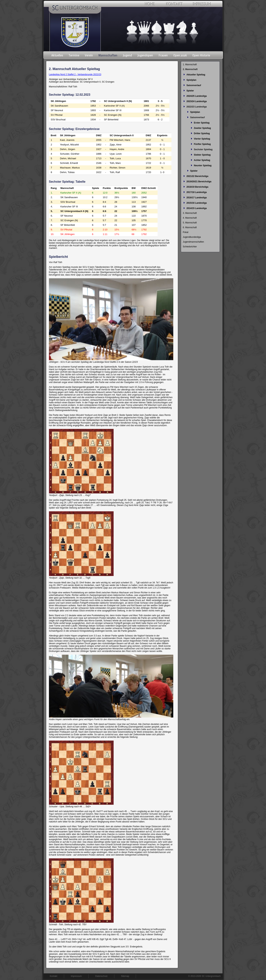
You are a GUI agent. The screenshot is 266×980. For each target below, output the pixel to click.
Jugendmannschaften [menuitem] (193, 242)
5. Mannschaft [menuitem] (190, 223)
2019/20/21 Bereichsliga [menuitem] (199, 182)
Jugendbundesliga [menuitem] (192, 237)
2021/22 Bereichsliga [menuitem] (197, 176)
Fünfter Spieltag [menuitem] (202, 144)
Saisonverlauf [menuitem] (194, 85)
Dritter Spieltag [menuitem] (202, 133)
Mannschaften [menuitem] (108, 55)
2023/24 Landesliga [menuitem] (197, 101)
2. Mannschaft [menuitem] (190, 69)
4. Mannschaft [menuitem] (190, 218)
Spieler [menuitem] (190, 91)
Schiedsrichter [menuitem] (190, 247)
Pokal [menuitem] (186, 232)
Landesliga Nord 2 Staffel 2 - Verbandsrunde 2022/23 (75, 74)
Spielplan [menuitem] (191, 80)
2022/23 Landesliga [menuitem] (197, 107)
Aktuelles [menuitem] (57, 55)
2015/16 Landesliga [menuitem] (197, 203)
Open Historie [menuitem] (201, 55)
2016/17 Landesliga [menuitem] (197, 198)
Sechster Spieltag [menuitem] (203, 149)
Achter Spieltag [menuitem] (202, 160)
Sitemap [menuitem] (125, 976)
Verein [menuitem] (89, 55)
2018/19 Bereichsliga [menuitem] (197, 187)
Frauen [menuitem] (163, 55)
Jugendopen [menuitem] (145, 55)
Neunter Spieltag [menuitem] (203, 166)
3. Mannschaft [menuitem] (190, 213)
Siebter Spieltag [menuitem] (202, 155)
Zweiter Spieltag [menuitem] (202, 128)
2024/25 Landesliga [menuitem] (197, 96)
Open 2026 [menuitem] (180, 55)
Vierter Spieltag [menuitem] (202, 139)
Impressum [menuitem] (76, 976)
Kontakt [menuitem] (54, 976)
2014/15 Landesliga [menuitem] (197, 208)
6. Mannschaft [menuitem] (190, 227)
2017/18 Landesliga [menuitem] (197, 192)
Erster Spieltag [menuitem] (202, 123)
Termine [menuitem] (74, 55)
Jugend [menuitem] (127, 55)
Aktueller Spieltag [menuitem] (196, 75)
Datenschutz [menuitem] (102, 976)
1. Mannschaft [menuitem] (190, 65)
